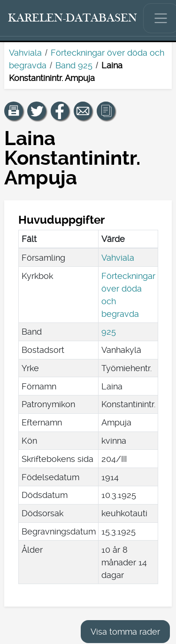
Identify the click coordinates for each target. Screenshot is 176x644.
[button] (14, 111)
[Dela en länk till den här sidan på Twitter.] (37, 111)
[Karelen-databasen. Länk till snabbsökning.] (73, 18)
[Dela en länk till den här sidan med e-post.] (83, 111)
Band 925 (74, 65)
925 (109, 332)
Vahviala (25, 53)
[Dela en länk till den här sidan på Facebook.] (60, 111)
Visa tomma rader (125, 632)
